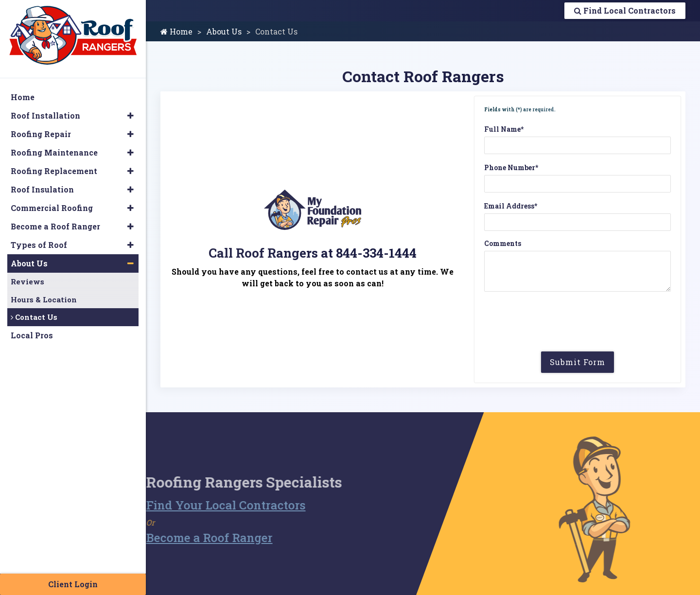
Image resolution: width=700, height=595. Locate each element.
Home (176, 31)
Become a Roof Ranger (196, 538)
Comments (503, 243)
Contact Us (34, 317)
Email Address (511, 206)
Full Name (504, 129)
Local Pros (32, 335)
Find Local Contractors (625, 10)
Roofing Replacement (54, 171)
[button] (131, 116)
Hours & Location (44, 299)
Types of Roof (39, 245)
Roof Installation (45, 115)
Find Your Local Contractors (213, 505)
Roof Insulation (42, 189)
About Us (224, 31)
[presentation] (577, 325)
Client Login (73, 584)
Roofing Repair (41, 134)
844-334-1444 (376, 253)
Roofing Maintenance (54, 152)
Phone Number (511, 167)
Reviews (27, 281)
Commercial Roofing (52, 208)
